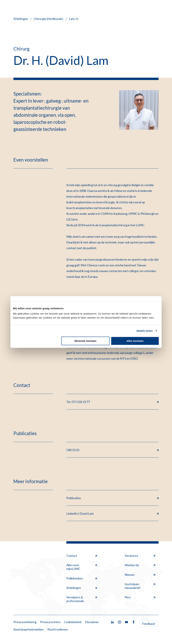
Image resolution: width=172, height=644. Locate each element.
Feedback (149, 624)
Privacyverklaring (25, 622)
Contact (82, 556)
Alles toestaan (135, 341)
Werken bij (140, 565)
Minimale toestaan (85, 341)
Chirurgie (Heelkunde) (48, 19)
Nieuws (140, 575)
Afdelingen (21, 19)
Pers (140, 598)
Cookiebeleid (73, 622)
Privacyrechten (50, 622)
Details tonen (145, 331)
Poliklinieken (82, 578)
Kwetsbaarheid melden (29, 630)
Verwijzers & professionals (82, 599)
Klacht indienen (58, 630)
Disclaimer (92, 622)
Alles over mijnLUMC (82, 567)
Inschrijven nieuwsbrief (140, 586)
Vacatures (140, 556)
